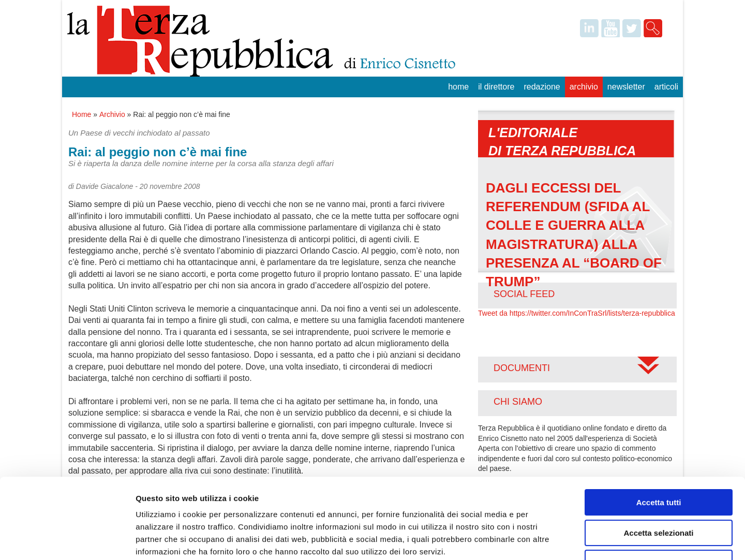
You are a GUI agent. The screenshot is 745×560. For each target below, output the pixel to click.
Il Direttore (496, 87)
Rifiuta (659, 494)
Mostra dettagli (544, 540)
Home (458, 87)
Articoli (666, 87)
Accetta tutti (659, 433)
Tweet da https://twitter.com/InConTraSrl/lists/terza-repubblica (577, 313)
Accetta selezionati (658, 464)
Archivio (584, 87)
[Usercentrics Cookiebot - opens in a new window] (67, 540)
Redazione (542, 87)
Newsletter (626, 87)
